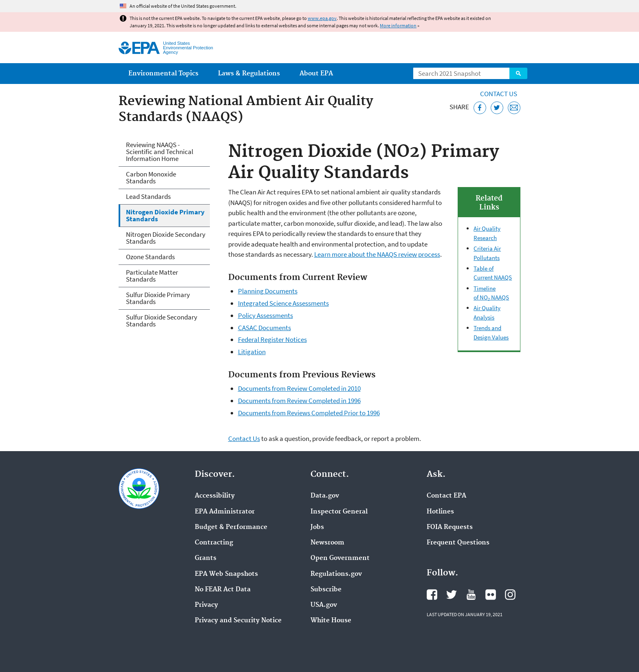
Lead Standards (148, 196)
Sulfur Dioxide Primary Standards (158, 298)
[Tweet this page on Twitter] (497, 108)
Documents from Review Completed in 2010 (299, 388)
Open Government (340, 558)
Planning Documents (268, 291)
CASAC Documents (264, 328)
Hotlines (440, 512)
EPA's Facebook (432, 595)
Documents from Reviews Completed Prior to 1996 (309, 413)
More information (398, 25)
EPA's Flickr (491, 595)
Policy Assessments (266, 315)
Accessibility (215, 496)
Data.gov (325, 496)
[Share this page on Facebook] (480, 108)
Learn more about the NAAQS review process (377, 254)
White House (331, 621)
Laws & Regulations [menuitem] (249, 74)
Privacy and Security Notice (238, 621)
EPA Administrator (225, 512)
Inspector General (339, 512)
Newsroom (327, 543)
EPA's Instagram (510, 595)
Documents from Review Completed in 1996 (299, 401)
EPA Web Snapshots (226, 574)
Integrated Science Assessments (283, 303)
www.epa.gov (322, 18)
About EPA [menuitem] (316, 74)
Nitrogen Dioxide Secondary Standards (166, 238)
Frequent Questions (458, 543)
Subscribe (326, 590)
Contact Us (499, 94)
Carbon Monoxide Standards (151, 177)
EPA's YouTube (471, 595)
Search (518, 73)
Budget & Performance (231, 527)
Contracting (214, 543)
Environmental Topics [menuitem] (163, 74)
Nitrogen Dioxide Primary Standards (165, 215)
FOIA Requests (450, 527)
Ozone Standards (150, 257)
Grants (206, 558)
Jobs (317, 527)
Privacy (206, 605)
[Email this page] (514, 108)
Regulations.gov (336, 574)
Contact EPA (446, 496)
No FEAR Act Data (223, 590)
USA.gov (324, 605)
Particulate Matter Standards (152, 276)
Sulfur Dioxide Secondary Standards (162, 321)
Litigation (252, 352)
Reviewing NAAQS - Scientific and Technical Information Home (160, 152)
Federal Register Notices (272, 339)
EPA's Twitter (452, 595)
